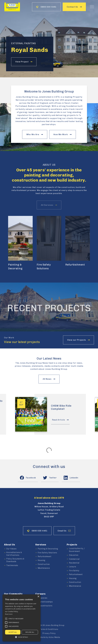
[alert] (22, 618)
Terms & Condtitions (49, 629)
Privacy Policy (49, 633)
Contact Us (74, 7)
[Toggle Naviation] (92, 7)
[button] (6, 619)
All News (49, 379)
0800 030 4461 (46, 7)
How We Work (63, 134)
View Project (24, 62)
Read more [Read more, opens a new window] (9, 614)
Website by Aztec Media (49, 637)
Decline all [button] (30, 632)
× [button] (38, 597)
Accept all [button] (13, 632)
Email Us (64, 531)
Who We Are (35, 134)
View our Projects (79, 340)
